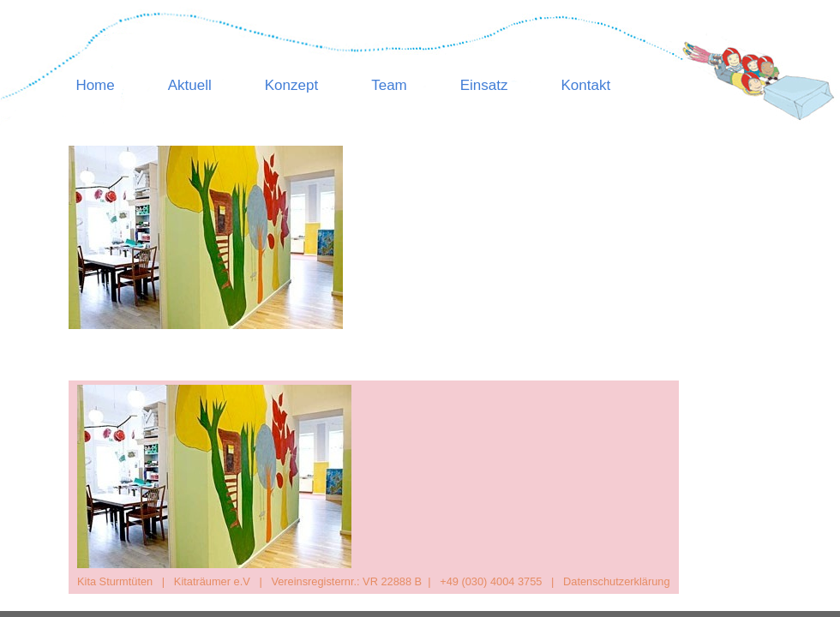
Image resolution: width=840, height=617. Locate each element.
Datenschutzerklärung (616, 581)
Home (95, 85)
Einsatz (484, 85)
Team (389, 85)
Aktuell (190, 85)
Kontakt (586, 85)
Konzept (291, 85)
